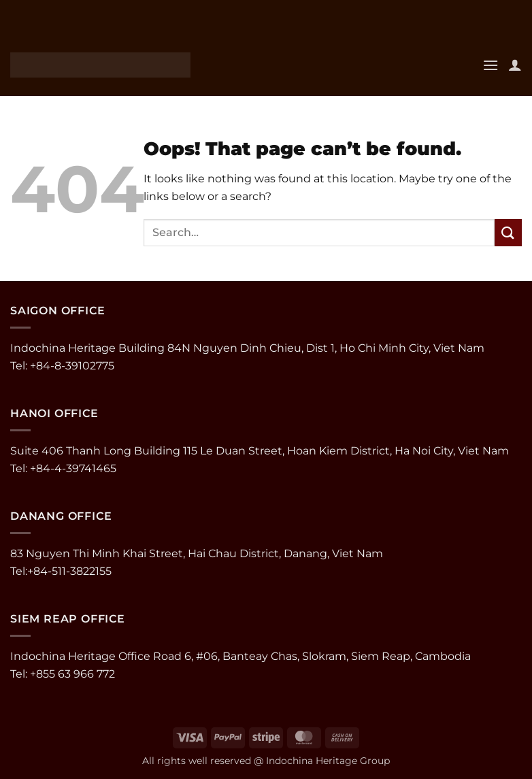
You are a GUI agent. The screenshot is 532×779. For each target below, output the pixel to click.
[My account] (515, 65)
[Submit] (508, 232)
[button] (491, 65)
